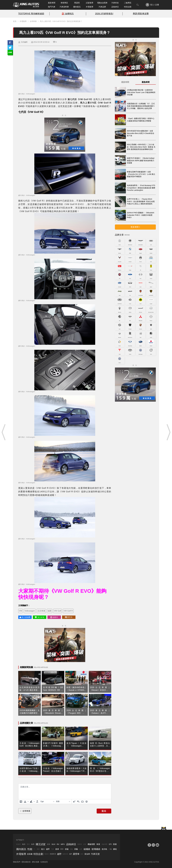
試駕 (85, 844)
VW (21, 611)
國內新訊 (77, 7)
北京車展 (41, 611)
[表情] (87, 802)
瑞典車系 (65, 854)
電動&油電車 (102, 3)
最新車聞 (52, 3)
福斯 (50, 611)
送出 (104, 811)
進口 (43, 849)
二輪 (110, 849)
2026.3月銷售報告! (104, 14)
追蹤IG (54, 617)
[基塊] (63, 802)
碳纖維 (87, 849)
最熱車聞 (146, 82)
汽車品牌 (102, 7)
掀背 (82, 854)
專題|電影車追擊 (141, 14)
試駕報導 (90, 3)
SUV (53, 844)
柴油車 (87, 854)
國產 (38, 849)
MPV (63, 844)
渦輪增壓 (104, 844)
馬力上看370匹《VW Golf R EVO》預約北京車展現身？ (61, 21)
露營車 (76, 854)
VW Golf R (68, 611)
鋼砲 (115, 849)
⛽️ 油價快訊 (68, 14)
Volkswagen (30, 611)
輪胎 (24, 844)
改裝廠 (30, 854)
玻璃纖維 (96, 849)
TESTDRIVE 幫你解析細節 (31, 14)
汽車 (52, 849)
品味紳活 (115, 7)
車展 (98, 844)
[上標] (74, 802)
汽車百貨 (95, 854)
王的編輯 (24, 42)
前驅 (67, 849)
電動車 (46, 854)
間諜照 (77, 3)
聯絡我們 (17, 862)
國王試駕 (41, 844)
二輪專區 (128, 3)
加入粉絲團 (25, 617)
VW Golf (58, 611)
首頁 (15, 21)
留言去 (69, 617)
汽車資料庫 (64, 7)
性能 (30, 849)
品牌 (81, 849)
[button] (26, 802)
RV (58, 844)
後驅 (71, 849)
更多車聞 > (135, 227)
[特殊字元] (82, 802)
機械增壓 (91, 844)
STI (110, 844)
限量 (115, 844)
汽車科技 (115, 3)
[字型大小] (47, 802)
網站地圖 (36, 862)
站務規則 (44, 862)
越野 (48, 849)
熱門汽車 (52, 7)
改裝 (49, 844)
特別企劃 (128, 7)
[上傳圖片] (21, 802)
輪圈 (33, 844)
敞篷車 (19, 844)
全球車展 (33, 21)
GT (71, 854)
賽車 (28, 844)
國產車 (80, 844)
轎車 (62, 849)
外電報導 (90, 7)
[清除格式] (37, 802)
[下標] (78, 802)
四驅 (76, 849)
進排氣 (104, 849)
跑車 (57, 849)
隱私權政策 (26, 862)
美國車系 (53, 854)
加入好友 (40, 617)
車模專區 (64, 3)
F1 (34, 849)
